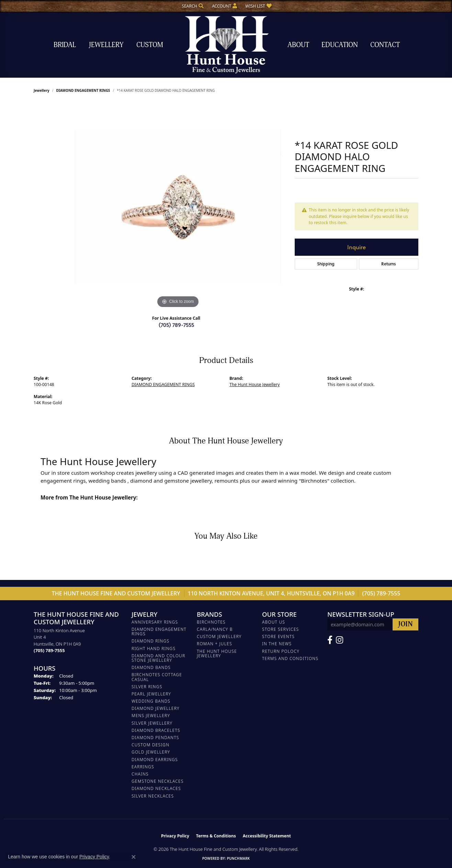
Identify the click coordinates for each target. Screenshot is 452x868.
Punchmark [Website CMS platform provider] (239, 858)
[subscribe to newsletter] (405, 624)
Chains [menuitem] (140, 774)
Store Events (278, 636)
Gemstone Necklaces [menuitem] (158, 781)
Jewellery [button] (106, 45)
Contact (385, 45)
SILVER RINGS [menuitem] (147, 687)
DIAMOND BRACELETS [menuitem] (156, 730)
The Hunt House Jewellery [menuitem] (217, 653)
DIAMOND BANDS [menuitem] (151, 667)
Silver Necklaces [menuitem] (153, 796)
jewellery (42, 90)
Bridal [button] (65, 45)
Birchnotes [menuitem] (211, 622)
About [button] (298, 45)
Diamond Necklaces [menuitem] (156, 788)
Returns (389, 264)
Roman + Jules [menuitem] (214, 644)
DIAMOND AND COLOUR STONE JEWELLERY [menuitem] (158, 658)
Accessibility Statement (267, 836)
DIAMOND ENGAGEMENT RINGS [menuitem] (159, 631)
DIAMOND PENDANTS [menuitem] (155, 738)
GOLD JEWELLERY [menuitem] (151, 752)
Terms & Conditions (216, 836)
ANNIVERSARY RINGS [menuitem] (155, 622)
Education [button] (340, 45)
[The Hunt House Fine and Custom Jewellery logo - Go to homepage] (226, 45)
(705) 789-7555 (176, 325)
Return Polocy (281, 651)
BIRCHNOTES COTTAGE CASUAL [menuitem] (157, 677)
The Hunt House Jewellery (255, 384)
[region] (178, 207)
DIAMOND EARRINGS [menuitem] (155, 760)
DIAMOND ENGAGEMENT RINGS (83, 90)
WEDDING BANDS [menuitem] (151, 701)
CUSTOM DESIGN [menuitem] (150, 745)
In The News (277, 644)
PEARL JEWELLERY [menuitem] (151, 694)
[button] (192, 6)
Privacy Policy (175, 836)
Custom (150, 45)
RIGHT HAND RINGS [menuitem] (154, 649)
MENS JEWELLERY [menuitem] (151, 716)
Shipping (326, 264)
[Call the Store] (49, 650)
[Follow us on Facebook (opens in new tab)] (330, 640)
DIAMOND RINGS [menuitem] (150, 641)
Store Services (280, 629)
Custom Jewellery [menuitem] (219, 636)
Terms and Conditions (290, 658)
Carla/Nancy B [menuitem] (215, 629)
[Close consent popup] (134, 857)
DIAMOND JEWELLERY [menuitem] (156, 708)
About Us (274, 622)
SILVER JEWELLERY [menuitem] (152, 723)
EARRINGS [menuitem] (143, 767)
